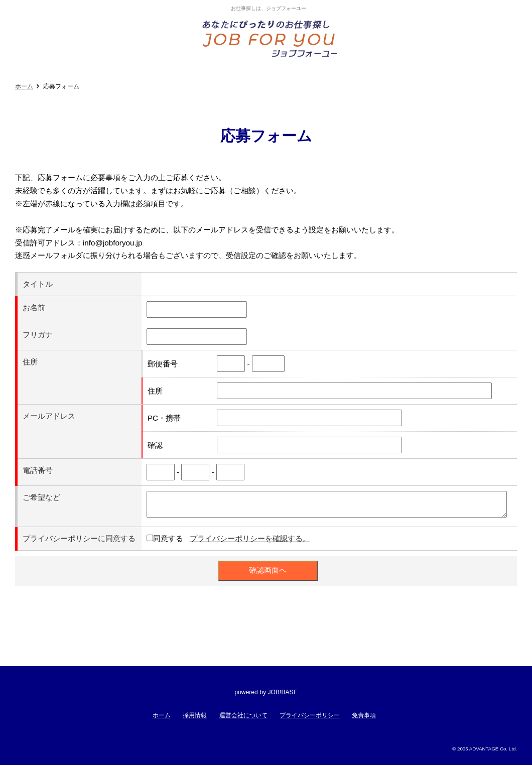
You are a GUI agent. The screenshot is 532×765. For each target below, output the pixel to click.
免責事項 (364, 715)
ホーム (24, 86)
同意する (168, 538)
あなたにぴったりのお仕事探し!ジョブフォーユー (271, 38)
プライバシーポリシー (310, 715)
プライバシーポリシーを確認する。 (250, 538)
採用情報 (195, 715)
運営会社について (243, 715)
